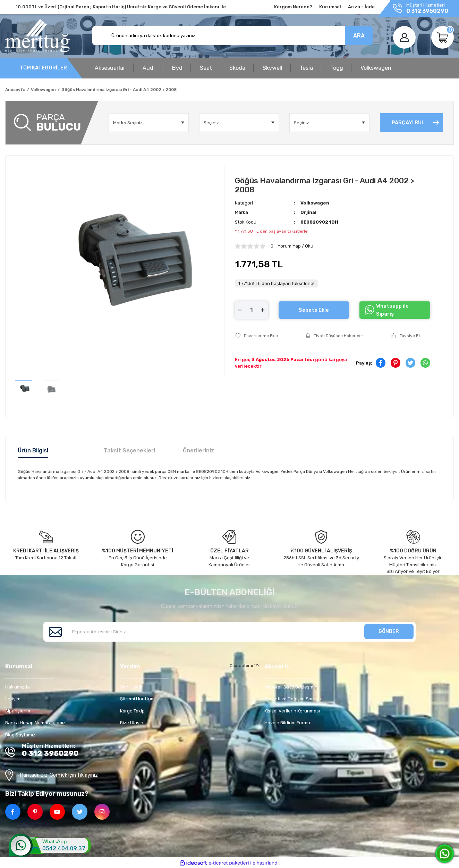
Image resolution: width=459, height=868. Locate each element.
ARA (359, 36)
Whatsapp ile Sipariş (387, 310)
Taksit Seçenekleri (129, 450)
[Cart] (443, 37)
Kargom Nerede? (293, 7)
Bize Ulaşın (132, 723)
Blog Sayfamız (20, 735)
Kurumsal (330, 7)
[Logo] (37, 36)
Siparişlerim (18, 711)
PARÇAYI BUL (408, 123)
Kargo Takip (132, 711)
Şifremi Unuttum (137, 699)
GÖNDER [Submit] (389, 631)
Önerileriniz (198, 450)
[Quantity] (252, 310)
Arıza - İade (361, 7)
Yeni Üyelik (132, 687)
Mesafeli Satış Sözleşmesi (292, 687)
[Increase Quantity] (263, 310)
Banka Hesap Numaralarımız (35, 723)
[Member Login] (404, 37)
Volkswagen (315, 203)
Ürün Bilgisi (33, 450)
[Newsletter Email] (229, 632)
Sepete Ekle (314, 310)
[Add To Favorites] (256, 336)
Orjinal (308, 212)
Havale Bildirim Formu (287, 723)
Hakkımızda (18, 687)
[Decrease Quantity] (240, 310)
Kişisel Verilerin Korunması (292, 711)
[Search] (232, 36)
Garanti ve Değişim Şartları (293, 699)
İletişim (13, 699)
